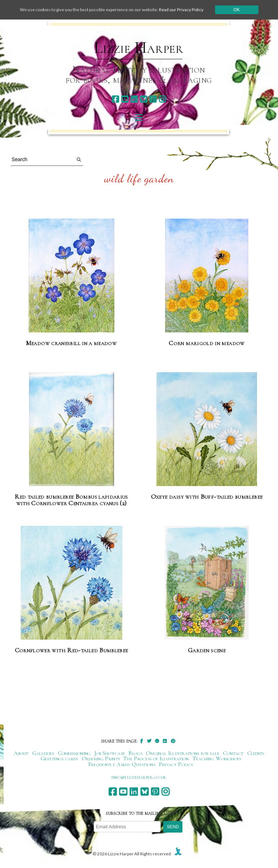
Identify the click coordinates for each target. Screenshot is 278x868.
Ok (237, 10)
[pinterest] (153, 99)
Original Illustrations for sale (183, 753)
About (21, 753)
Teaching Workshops (217, 759)
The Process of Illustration (156, 759)
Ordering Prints (101, 759)
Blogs (135, 753)
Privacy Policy (176, 764)
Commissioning (74, 753)
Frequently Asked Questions (122, 764)
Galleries (43, 753)
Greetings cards (59, 759)
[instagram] (162, 99)
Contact (233, 753)
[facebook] (115, 99)
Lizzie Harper (139, 48)
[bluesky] (144, 99)
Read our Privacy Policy (181, 10)
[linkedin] (134, 99)
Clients (256, 753)
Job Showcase (110, 753)
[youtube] (125, 99)
